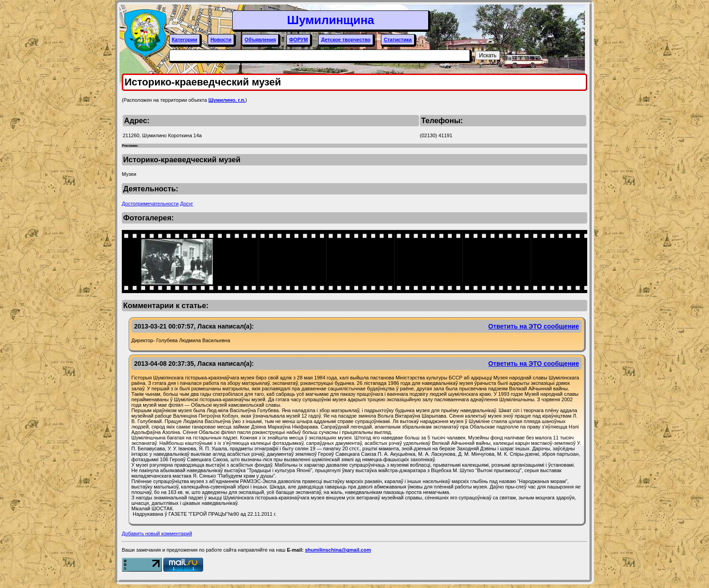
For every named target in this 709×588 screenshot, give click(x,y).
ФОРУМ (298, 40)
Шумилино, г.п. (227, 100)
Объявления (260, 40)
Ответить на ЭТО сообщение (534, 326)
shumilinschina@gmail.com (338, 550)
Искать (488, 55)
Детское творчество (346, 40)
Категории (185, 40)
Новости (221, 40)
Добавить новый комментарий (157, 533)
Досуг (187, 204)
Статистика (398, 40)
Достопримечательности (150, 204)
